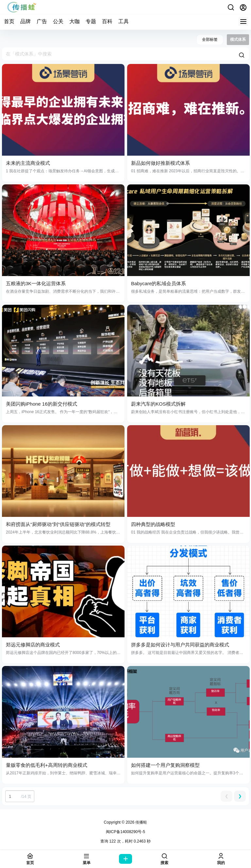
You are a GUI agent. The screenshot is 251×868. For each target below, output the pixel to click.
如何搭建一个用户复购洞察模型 (165, 765)
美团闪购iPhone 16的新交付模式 (42, 404)
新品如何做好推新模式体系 (160, 163)
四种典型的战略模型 (153, 524)
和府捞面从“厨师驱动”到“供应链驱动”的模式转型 (58, 524)
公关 (58, 21)
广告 (42, 21)
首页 (9, 21)
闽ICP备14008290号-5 (125, 832)
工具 (124, 21)
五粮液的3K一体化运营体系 (36, 283)
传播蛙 (141, 822)
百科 (107, 21)
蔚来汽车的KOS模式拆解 (158, 404)
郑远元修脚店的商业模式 (33, 645)
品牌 (25, 21)
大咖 (75, 21)
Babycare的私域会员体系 (159, 283)
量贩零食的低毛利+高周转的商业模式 (47, 765)
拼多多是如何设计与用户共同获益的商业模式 (180, 645)
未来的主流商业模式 (28, 163)
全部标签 (210, 39)
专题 (91, 21)
